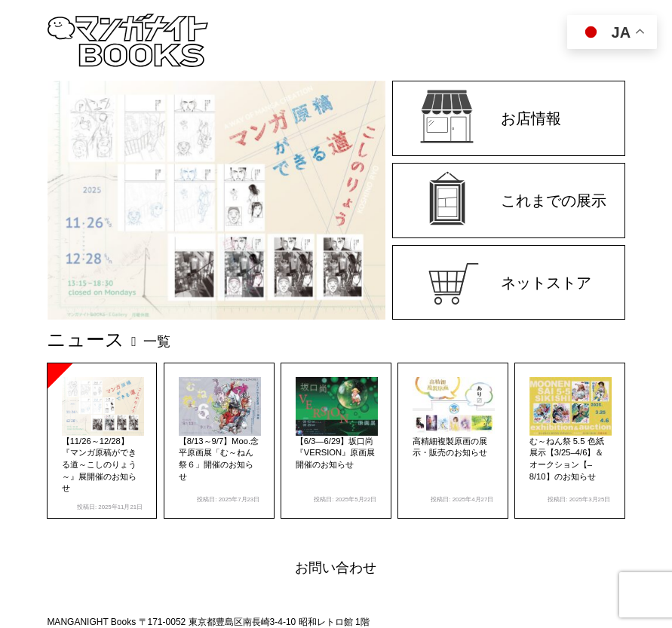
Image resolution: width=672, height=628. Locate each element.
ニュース (108, 339)
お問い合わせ (336, 568)
